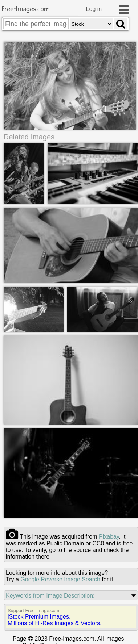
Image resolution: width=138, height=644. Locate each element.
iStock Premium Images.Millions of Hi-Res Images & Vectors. (55, 620)
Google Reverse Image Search (60, 579)
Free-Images (26, 9)
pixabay (109, 537)
